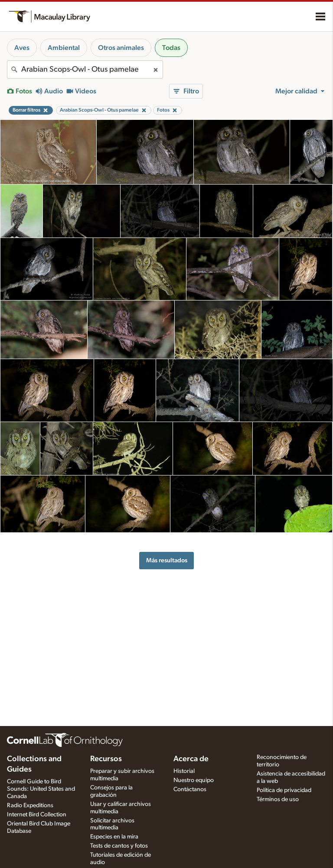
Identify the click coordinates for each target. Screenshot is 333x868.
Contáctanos (190, 789)
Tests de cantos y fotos (119, 846)
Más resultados (167, 560)
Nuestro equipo (194, 780)
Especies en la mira (114, 837)
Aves (22, 48)
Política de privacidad (284, 790)
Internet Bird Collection (37, 815)
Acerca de (191, 759)
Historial (184, 771)
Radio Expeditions (30, 805)
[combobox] (85, 69)
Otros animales (121, 48)
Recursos (106, 759)
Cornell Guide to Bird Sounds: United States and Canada (41, 789)
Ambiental (64, 48)
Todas (171, 48)
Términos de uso (278, 799)
